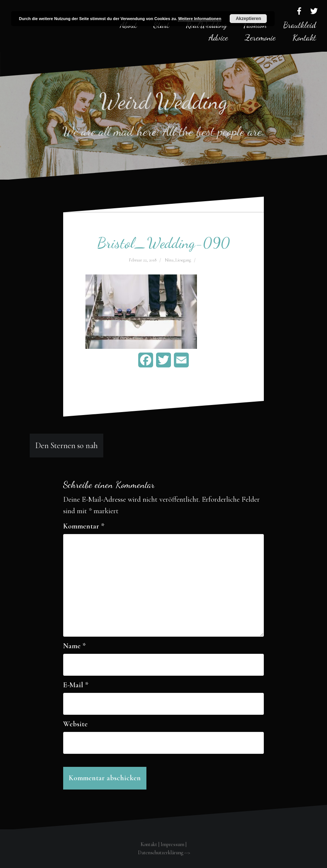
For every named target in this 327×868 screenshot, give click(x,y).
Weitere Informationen (200, 19)
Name (75, 646)
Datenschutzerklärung (161, 853)
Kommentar (84, 526)
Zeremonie (260, 38)
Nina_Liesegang (178, 260)
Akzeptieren (248, 19)
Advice (218, 38)
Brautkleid (300, 25)
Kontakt (304, 38)
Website (75, 724)
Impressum (172, 844)
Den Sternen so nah (67, 446)
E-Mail (76, 685)
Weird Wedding (163, 101)
